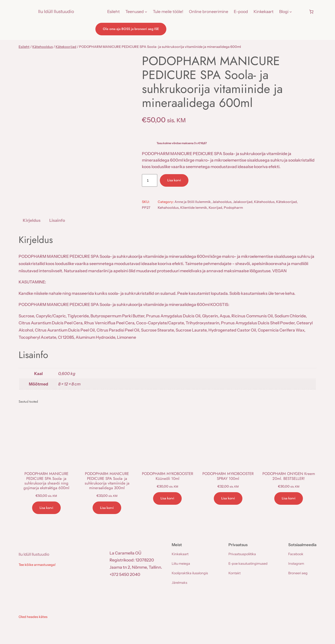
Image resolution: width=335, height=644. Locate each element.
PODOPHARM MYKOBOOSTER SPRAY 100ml (228, 476)
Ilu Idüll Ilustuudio (56, 11)
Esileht (24, 47)
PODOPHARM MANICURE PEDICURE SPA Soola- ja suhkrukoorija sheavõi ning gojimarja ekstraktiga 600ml (46, 481)
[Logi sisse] (300, 12)
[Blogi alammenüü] (291, 12)
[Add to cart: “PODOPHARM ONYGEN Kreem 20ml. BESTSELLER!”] (289, 498)
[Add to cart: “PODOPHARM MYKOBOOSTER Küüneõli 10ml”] (167, 498)
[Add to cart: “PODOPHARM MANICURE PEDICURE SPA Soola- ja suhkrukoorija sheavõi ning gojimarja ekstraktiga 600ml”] (46, 508)
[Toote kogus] (150, 180)
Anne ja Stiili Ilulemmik (193, 202)
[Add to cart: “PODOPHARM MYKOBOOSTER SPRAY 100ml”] (228, 498)
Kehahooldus (168, 208)
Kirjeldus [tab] (32, 220)
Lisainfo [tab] (57, 220)
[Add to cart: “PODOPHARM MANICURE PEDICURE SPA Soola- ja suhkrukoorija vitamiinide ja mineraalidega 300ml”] (107, 508)
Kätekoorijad (66, 47)
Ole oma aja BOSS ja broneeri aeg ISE (131, 29)
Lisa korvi (174, 180)
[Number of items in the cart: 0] (311, 12)
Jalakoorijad (243, 202)
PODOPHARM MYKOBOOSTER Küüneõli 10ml (167, 476)
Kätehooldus (43, 47)
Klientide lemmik (194, 208)
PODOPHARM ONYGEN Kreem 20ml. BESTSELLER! (289, 476)
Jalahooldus (222, 202)
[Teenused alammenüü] (146, 12)
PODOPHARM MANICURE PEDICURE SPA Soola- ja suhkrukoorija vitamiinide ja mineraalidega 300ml (107, 481)
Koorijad (215, 208)
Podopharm (233, 208)
